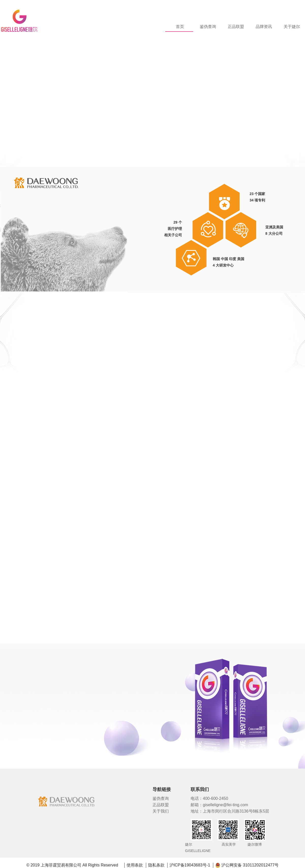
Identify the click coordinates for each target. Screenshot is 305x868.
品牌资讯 (264, 27)
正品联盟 (236, 27)
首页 (180, 27)
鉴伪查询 (208, 27)
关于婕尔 (292, 27)
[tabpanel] (152, 91)
